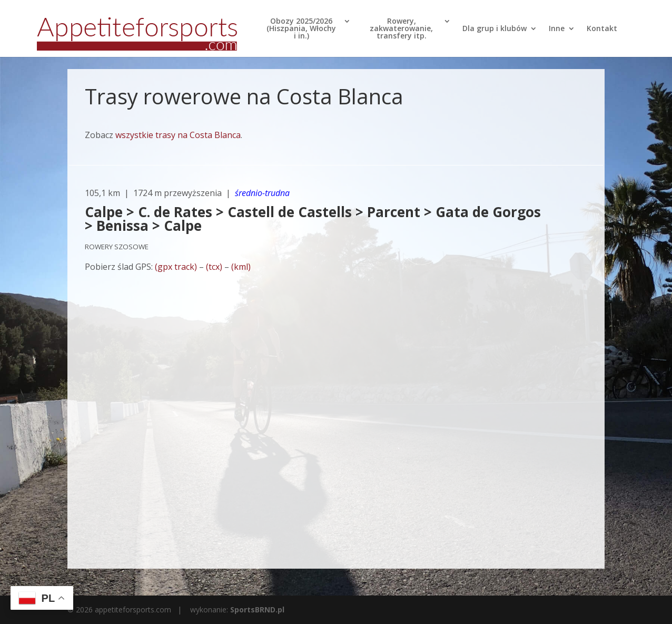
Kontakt (602, 29)
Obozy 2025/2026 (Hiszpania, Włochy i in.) (301, 29)
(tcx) (214, 267)
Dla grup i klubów (495, 29)
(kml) (241, 267)
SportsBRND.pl (257, 610)
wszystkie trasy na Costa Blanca (178, 135)
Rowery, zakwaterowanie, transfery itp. (401, 29)
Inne (557, 29)
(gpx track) (176, 267)
